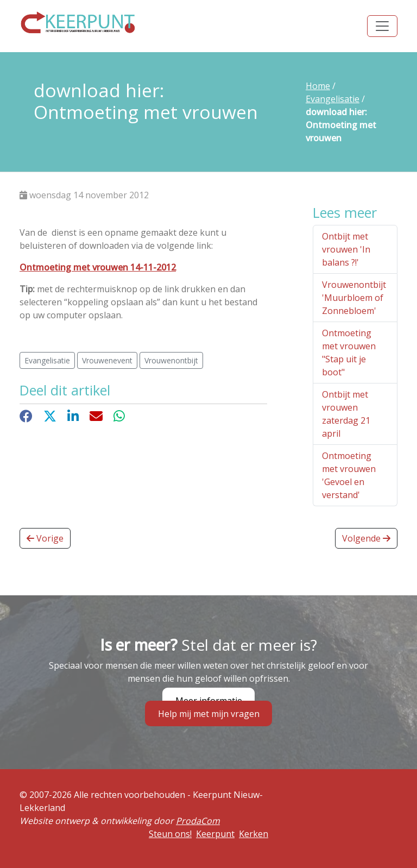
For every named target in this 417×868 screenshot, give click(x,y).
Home (318, 86)
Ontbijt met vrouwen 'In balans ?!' (346, 249)
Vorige (45, 538)
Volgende (366, 538)
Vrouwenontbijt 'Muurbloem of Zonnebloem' (354, 298)
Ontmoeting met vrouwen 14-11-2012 (98, 267)
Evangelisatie (333, 99)
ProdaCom (198, 821)
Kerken (254, 834)
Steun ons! (170, 834)
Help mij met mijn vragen (209, 713)
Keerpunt (215, 834)
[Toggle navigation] (382, 26)
